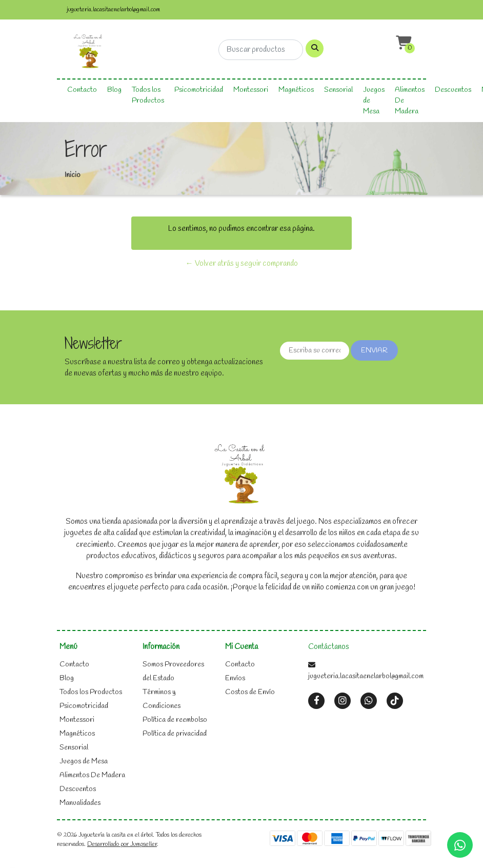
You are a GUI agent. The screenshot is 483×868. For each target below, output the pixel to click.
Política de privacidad (175, 734)
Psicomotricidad (199, 90)
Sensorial (338, 90)
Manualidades (80, 803)
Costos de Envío (250, 692)
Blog (114, 90)
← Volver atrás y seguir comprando (242, 264)
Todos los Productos (148, 95)
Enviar (374, 351)
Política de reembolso (175, 720)
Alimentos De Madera (410, 101)
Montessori (251, 90)
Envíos (235, 678)
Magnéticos (296, 90)
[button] (402, 43)
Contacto (82, 90)
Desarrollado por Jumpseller (122, 844)
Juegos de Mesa (374, 101)
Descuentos (453, 90)
